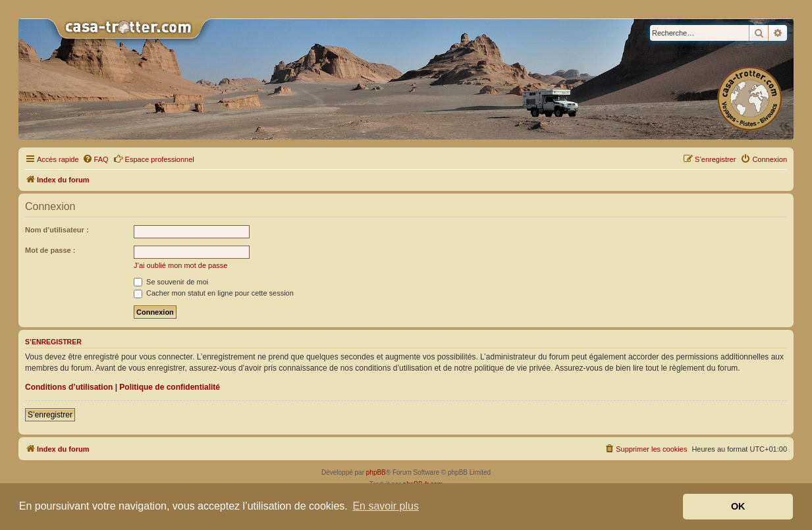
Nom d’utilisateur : (57, 230)
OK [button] (738, 506)
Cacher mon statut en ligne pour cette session (214, 293)
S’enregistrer (50, 415)
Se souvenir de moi (171, 282)
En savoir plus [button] (386, 506)
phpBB (376, 472)
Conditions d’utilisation (69, 387)
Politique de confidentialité (170, 387)
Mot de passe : (50, 250)
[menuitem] (95, 159)
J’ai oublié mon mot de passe (180, 265)
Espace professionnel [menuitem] (154, 159)
